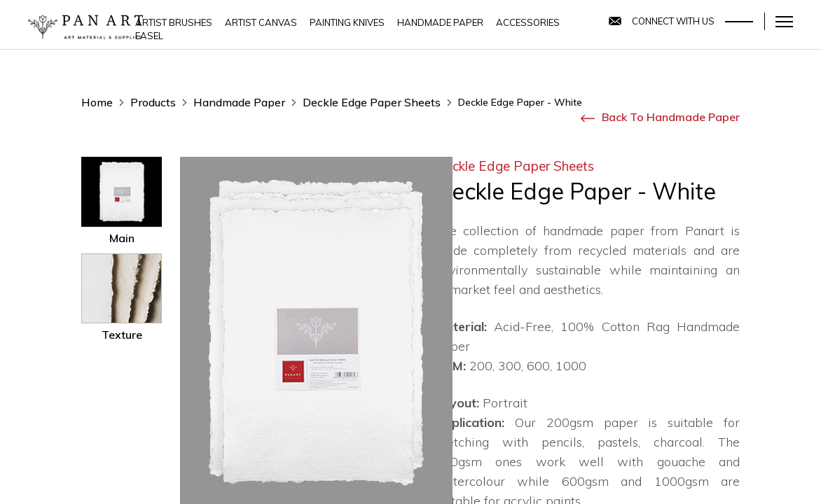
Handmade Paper (440, 22)
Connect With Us (673, 21)
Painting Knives (347, 22)
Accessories (528, 22)
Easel (149, 36)
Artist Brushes (174, 22)
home (97, 102)
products (153, 102)
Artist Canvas (261, 22)
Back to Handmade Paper (660, 117)
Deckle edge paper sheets (372, 102)
